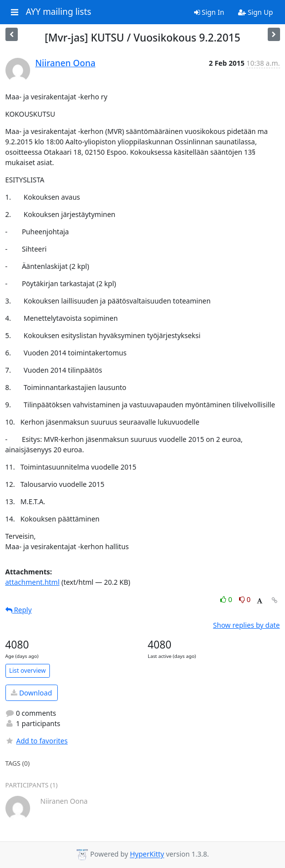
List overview (28, 671)
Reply (19, 610)
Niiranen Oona (65, 63)
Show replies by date (246, 625)
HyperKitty (147, 854)
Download (31, 693)
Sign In (209, 12)
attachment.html (33, 582)
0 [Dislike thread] (245, 599)
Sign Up (256, 12)
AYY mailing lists (58, 12)
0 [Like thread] (227, 599)
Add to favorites (37, 741)
